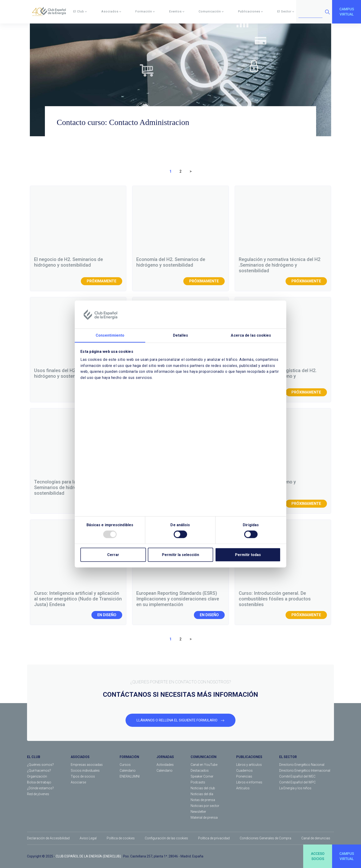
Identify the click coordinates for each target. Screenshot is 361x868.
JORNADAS (165, 757)
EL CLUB (34, 757)
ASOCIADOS (80, 757)
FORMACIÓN (129, 757)
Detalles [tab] (180, 335)
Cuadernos (244, 771)
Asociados (111, 11)
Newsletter (198, 812)
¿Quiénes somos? (40, 765)
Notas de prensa (203, 800)
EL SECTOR (288, 757)
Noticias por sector (205, 806)
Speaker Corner (202, 776)
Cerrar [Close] (113, 555)
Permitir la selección (180, 555)
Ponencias (244, 776)
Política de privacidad (214, 838)
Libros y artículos (249, 765)
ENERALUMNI (130, 776)
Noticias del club (203, 788)
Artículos (243, 788)
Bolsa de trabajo (39, 782)
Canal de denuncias (316, 838)
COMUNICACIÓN (204, 757)
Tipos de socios (83, 776)
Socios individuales (85, 771)
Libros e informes (249, 782)
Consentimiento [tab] (110, 335)
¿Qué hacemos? (39, 771)
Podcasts (198, 782)
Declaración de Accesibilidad (48, 838)
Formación (145, 11)
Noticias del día (202, 794)
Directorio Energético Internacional (305, 771)
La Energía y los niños (295, 788)
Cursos (125, 765)
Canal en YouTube (204, 765)
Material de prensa (204, 817)
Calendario (128, 771)
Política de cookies (121, 838)
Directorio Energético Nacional (302, 765)
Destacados (200, 771)
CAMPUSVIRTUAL (347, 12)
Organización (37, 776)
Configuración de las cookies (166, 838)
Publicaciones (251, 11)
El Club (80, 11)
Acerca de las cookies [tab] (251, 335)
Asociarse (78, 782)
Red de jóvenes (38, 794)
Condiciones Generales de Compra (265, 838)
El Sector (286, 11)
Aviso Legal (88, 838)
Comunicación (211, 11)
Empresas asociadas (87, 765)
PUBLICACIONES (249, 757)
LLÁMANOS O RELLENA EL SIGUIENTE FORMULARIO (180, 720)
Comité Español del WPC (297, 782)
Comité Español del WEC (297, 776)
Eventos (177, 11)
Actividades (165, 765)
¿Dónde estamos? (40, 788)
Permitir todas (248, 555)
